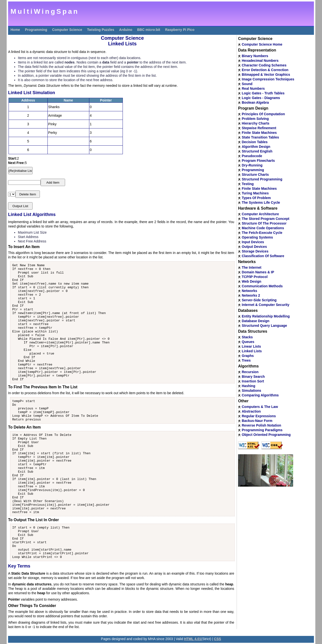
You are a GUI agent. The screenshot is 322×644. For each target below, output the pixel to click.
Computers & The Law (260, 407)
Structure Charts (255, 175)
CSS (218, 639)
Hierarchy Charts (256, 123)
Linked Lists (252, 351)
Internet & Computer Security (265, 305)
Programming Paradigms (262, 430)
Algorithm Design (256, 147)
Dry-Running (252, 165)
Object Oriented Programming (266, 435)
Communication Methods (262, 286)
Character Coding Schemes (264, 65)
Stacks (247, 337)
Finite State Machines (259, 133)
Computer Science (67, 30)
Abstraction (251, 411)
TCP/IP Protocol (255, 277)
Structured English (257, 151)
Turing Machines (255, 193)
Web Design (252, 281)
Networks (249, 291)
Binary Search (253, 377)
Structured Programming (262, 179)
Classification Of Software (263, 256)
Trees (246, 360)
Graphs (248, 356)
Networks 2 (251, 295)
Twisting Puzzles (101, 30)
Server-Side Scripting (259, 300)
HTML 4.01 (193, 639)
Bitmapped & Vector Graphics (266, 75)
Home (15, 30)
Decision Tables (255, 142)
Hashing (248, 386)
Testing (248, 184)
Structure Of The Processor (264, 223)
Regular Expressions (259, 416)
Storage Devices (255, 251)
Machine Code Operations (263, 228)
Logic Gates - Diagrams (261, 98)
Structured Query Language (264, 326)
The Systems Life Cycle (261, 202)
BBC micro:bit (149, 30)
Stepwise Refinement (259, 128)
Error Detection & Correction (265, 70)
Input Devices (253, 242)
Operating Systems (257, 237)
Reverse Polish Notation (261, 425)
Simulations (251, 391)
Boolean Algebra (255, 102)
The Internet (252, 267)
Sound (247, 84)
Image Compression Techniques (268, 79)
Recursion (250, 372)
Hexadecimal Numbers (260, 61)
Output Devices (254, 247)
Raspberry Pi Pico (180, 30)
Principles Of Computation (263, 114)
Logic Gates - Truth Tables (263, 93)
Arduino (126, 30)
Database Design (256, 321)
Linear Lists (251, 346)
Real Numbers (253, 88)
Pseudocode (252, 156)
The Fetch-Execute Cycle (262, 233)
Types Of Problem (256, 198)
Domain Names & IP (258, 272)
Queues (248, 342)
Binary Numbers (255, 56)
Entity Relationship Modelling (266, 316)
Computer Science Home (262, 44)
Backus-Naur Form (257, 421)
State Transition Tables (260, 137)
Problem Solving (255, 119)
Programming (36, 30)
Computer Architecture (260, 214)
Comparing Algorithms (260, 395)
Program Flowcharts (258, 161)
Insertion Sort (253, 381)
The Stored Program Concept (265, 219)
